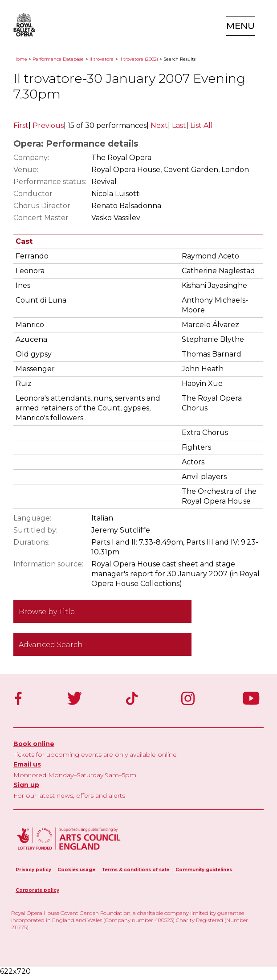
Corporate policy (37, 890)
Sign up (26, 785)
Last (179, 125)
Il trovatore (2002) (139, 59)
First (21, 125)
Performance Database (58, 59)
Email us (27, 764)
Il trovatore (102, 59)
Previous (48, 125)
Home (20, 59)
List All (202, 125)
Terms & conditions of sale (135, 870)
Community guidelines (204, 870)
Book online (34, 744)
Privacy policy (33, 870)
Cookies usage (76, 870)
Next (159, 125)
